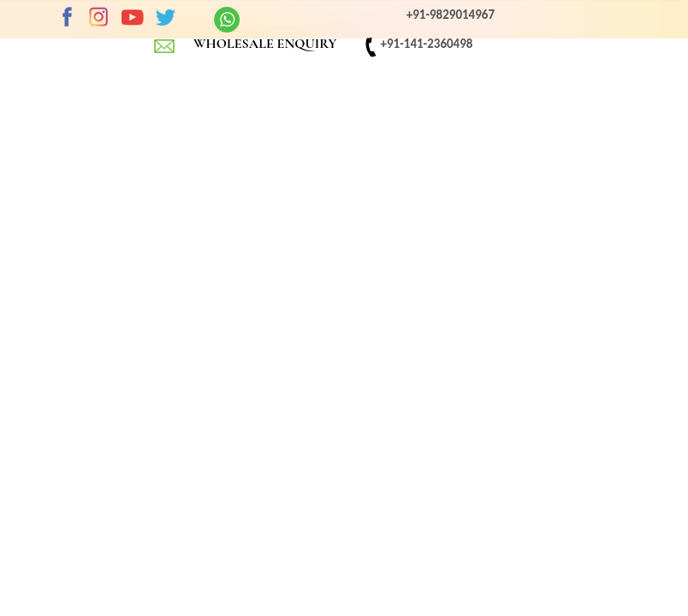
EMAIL (165, 45)
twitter (165, 17)
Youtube (133, 17)
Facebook (67, 17)
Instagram (99, 17)
